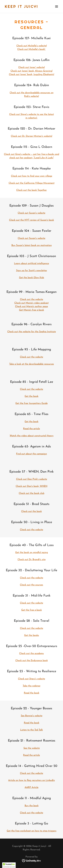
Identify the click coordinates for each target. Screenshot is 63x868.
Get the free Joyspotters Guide (31, 403)
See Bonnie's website (32, 716)
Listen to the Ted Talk (31, 730)
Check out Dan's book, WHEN (31, 486)
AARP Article (31, 787)
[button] (57, 6)
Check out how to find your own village (32, 176)
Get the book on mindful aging (32, 553)
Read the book (32, 693)
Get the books (32, 635)
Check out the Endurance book (32, 661)
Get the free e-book (31, 610)
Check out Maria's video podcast (31, 303)
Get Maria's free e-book (31, 310)
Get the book (31, 396)
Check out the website (31, 299)
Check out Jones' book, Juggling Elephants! (31, 74)
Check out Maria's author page (31, 307)
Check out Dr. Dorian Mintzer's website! (31, 136)
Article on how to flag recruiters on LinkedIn (31, 780)
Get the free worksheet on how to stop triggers (32, 831)
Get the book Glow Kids (32, 278)
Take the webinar (32, 686)
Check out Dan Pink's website (32, 479)
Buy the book (32, 806)
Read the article (31, 429)
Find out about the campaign (31, 454)
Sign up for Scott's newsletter (32, 271)
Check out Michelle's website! (32, 46)
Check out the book (31, 511)
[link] (21, 7)
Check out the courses (31, 585)
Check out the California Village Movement (32, 183)
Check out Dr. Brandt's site (32, 560)
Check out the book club (31, 493)
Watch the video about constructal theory (32, 436)
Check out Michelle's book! (31, 49)
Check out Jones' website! (31, 67)
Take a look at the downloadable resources (32, 364)
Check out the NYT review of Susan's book (31, 220)
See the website (32, 748)
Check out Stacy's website (31, 679)
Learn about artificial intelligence (31, 264)
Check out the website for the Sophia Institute (32, 332)
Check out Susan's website (31, 213)
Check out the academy (31, 654)
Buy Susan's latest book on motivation (32, 245)
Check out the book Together (31, 190)
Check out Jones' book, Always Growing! (31, 71)
